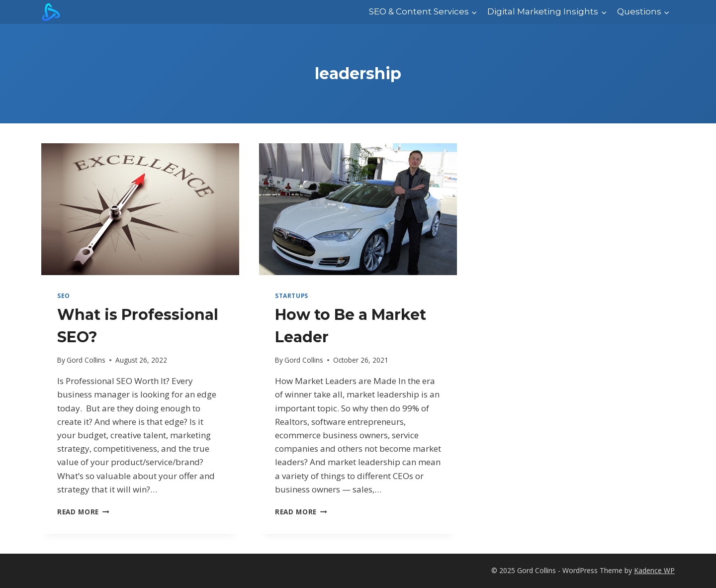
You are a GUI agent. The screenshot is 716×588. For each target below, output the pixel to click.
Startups (292, 295)
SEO (64, 295)
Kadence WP (654, 570)
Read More (83, 512)
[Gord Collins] (51, 12)
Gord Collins (86, 360)
